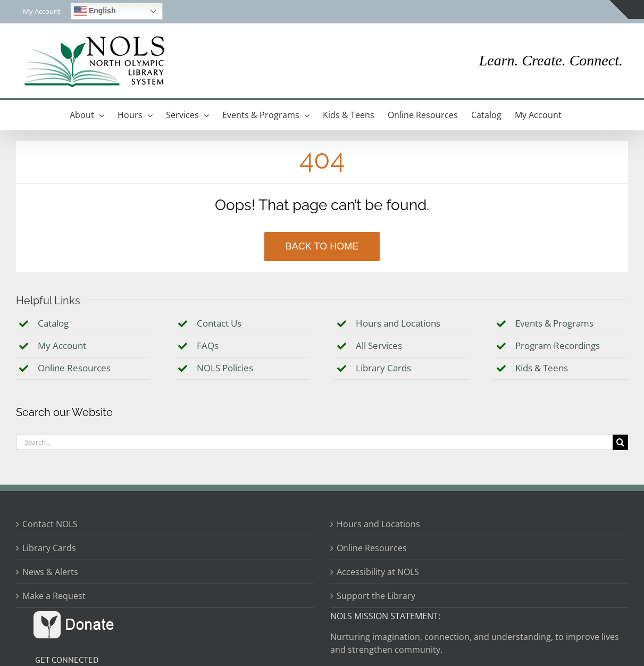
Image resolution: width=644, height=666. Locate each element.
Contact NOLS (50, 524)
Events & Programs (554, 323)
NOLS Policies (225, 368)
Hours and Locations (398, 323)
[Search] (620, 442)
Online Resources (74, 368)
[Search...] (314, 442)
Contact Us (219, 323)
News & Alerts (50, 572)
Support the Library (376, 596)
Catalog (53, 323)
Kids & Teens (542, 368)
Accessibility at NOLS (378, 572)
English (95, 11)
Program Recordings (558, 346)
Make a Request (54, 596)
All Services (379, 346)
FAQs (208, 346)
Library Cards (383, 368)
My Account (62, 346)
